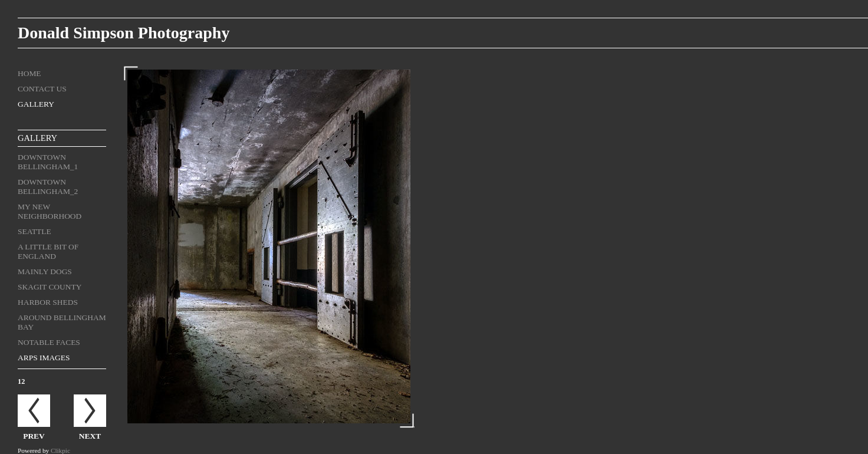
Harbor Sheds (48, 302)
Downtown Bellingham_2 (48, 187)
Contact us (42, 89)
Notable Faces (49, 342)
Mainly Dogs (45, 272)
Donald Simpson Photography (124, 33)
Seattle (34, 231)
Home (29, 73)
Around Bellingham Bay (62, 322)
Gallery (36, 104)
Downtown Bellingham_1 (48, 162)
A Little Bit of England (48, 251)
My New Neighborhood (50, 211)
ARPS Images (44, 358)
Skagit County (50, 287)
